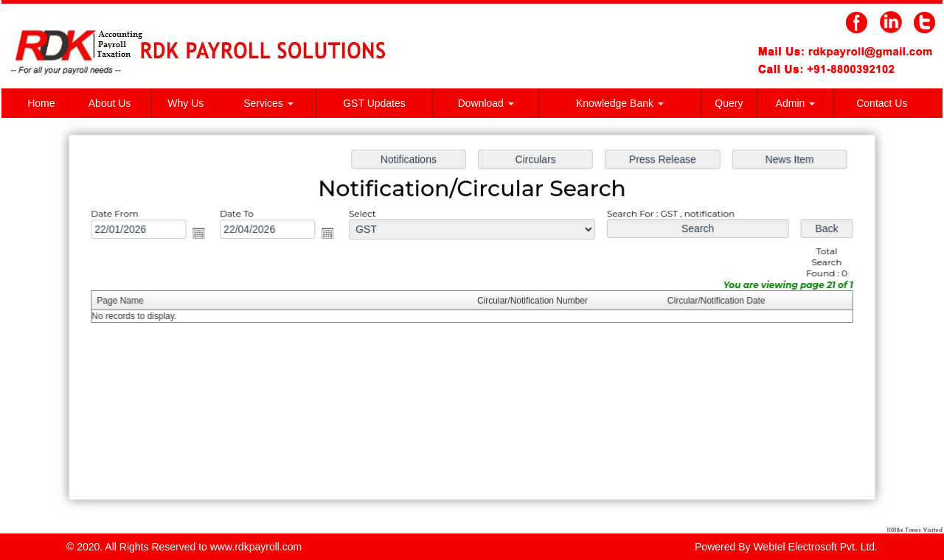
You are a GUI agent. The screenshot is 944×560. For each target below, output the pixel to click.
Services (268, 103)
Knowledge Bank (620, 103)
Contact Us (882, 103)
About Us (110, 103)
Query (729, 103)
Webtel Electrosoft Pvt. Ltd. (815, 547)
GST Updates (374, 103)
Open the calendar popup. (203, 234)
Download (486, 103)
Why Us (185, 103)
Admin (796, 103)
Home (41, 103)
